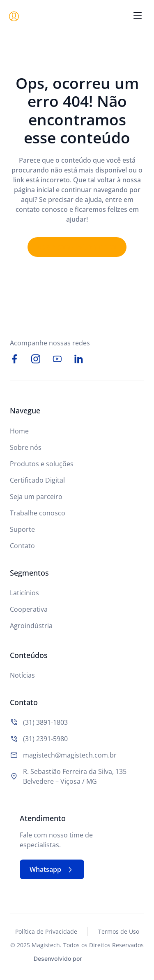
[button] (138, 16)
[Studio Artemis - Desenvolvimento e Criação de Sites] (103, 957)
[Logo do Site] (76, 16)
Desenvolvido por (58, 958)
